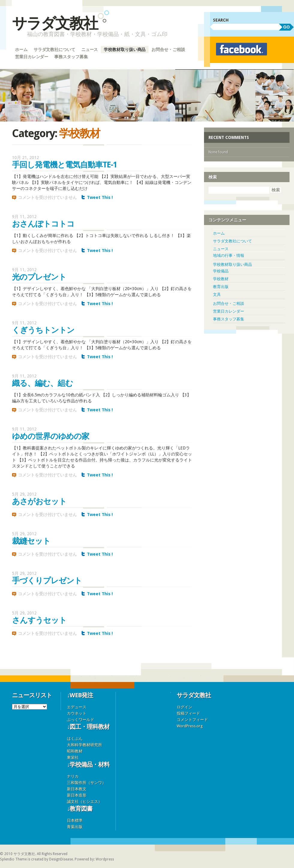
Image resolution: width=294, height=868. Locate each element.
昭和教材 (75, 751)
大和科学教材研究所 (84, 745)
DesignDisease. (61, 859)
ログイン (184, 707)
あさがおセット (39, 501)
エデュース (77, 707)
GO (286, 27)
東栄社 (73, 757)
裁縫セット (31, 541)
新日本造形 (77, 795)
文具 (217, 294)
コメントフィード (192, 720)
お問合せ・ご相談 (168, 50)
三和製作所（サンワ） (86, 783)
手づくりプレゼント (47, 581)
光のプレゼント (39, 277)
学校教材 (221, 279)
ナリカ (73, 776)
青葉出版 (75, 827)
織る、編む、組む (42, 383)
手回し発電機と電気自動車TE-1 (64, 165)
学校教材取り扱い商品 (125, 50)
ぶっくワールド (81, 720)
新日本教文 (77, 789)
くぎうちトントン (43, 330)
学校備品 (221, 271)
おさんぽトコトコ (43, 224)
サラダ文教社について (54, 50)
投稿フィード (188, 713)
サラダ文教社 (55, 23)
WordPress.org (190, 726)
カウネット (77, 713)
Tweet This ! (100, 197)
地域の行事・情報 (229, 255)
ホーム (21, 50)
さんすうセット (39, 620)
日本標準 (75, 820)
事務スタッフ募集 (71, 57)
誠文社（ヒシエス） (84, 802)
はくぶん (75, 739)
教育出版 (221, 287)
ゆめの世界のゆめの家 (51, 436)
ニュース (90, 50)
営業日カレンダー (32, 57)
